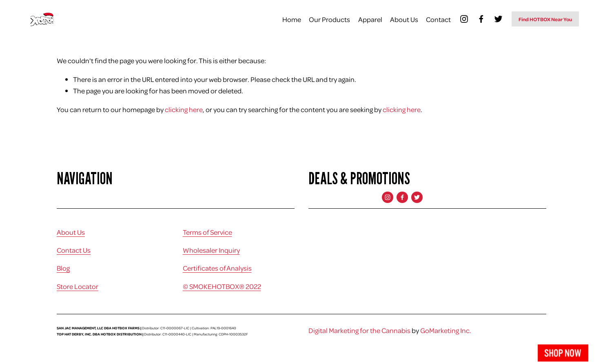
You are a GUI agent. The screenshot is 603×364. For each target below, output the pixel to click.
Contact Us (74, 250)
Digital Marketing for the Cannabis (359, 330)
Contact (438, 19)
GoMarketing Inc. (446, 330)
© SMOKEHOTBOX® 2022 (222, 286)
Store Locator (78, 286)
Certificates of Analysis (217, 268)
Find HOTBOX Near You (545, 19)
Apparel (370, 19)
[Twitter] (498, 19)
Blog (63, 268)
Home (292, 19)
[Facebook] (481, 19)
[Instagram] (464, 19)
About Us (404, 19)
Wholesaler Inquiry (211, 250)
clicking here (184, 109)
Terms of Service (207, 232)
